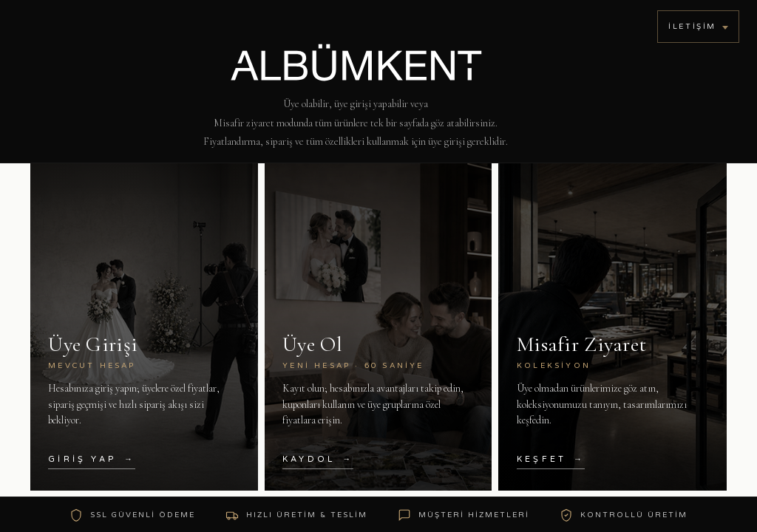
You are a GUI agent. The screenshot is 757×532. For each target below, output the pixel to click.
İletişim (692, 27)
